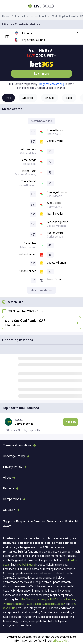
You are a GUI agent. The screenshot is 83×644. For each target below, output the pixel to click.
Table (69, 98)
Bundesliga (49, 604)
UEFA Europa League (63, 599)
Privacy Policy (15, 467)
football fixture (26, 565)
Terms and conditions (19, 445)
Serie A (61, 604)
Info (8, 98)
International (38, 16)
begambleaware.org (52, 84)
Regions (11, 488)
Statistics (28, 98)
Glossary (11, 510)
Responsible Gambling (31, 521)
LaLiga (37, 604)
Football (20, 16)
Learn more (41, 74)
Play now (71, 422)
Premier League (13, 604)
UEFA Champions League (34, 599)
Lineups (50, 98)
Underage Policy (16, 456)
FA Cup (28, 604)
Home (6, 16)
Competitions (14, 499)
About (9, 478)
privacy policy (61, 641)
